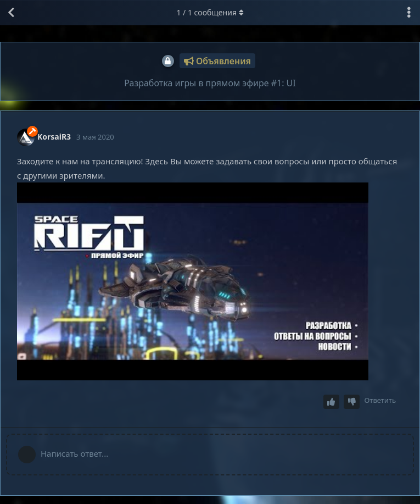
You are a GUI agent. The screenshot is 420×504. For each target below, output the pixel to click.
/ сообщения (210, 12)
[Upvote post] (332, 402)
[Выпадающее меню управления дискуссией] (409, 13)
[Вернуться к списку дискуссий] (11, 13)
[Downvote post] (352, 402)
